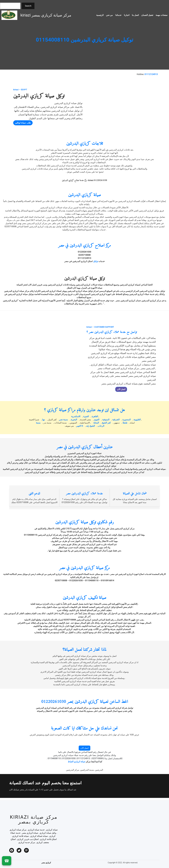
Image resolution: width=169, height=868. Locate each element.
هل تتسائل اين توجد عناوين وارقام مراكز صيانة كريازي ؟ (84, 410)
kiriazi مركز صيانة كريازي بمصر (46, 15)
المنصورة (127, 420)
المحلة (96, 423)
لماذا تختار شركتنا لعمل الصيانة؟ (85, 650)
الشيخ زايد (91, 426)
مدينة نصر (64, 420)
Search (28, 6)
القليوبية (137, 420)
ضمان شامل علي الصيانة (135, 494)
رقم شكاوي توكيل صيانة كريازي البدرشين (85, 522)
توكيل (96, 261)
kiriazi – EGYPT (20, 90)
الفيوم (97, 420)
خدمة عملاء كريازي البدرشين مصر (84, 494)
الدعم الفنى (34, 494)
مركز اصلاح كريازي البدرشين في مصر (84, 246)
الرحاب (101, 426)
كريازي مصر (46, 863)
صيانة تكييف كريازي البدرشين (84, 598)
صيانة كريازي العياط (77, 762)
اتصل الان (121, 389)
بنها (44, 420)
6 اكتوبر (80, 426)
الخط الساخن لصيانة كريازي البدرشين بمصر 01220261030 (85, 702)
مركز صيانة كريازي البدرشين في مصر (84, 568)
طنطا (125, 423)
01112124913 (151, 74)
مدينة (38, 423)
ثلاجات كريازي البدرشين (85, 144)
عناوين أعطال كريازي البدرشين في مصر (85, 447)
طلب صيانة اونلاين (23, 123)
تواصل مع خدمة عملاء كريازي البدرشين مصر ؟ (112, 332)
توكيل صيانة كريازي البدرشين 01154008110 (85, 40)
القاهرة (95, 416)
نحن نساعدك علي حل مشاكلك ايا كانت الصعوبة (84, 728)
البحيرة (74, 420)
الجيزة (86, 416)
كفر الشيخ (106, 423)
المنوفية (106, 420)
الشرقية (116, 420)
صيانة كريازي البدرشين (84, 195)
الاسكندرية (76, 416)
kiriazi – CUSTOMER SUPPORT (100, 327)
